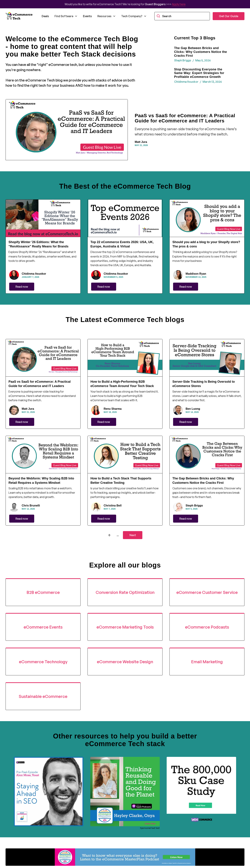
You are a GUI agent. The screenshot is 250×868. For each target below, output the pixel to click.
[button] (66, 16)
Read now (22, 287)
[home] (19, 16)
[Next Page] (133, 535)
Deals (45, 16)
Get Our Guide (229, 16)
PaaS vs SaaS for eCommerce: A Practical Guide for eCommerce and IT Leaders (185, 118)
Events (87, 16)
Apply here (179, 4)
